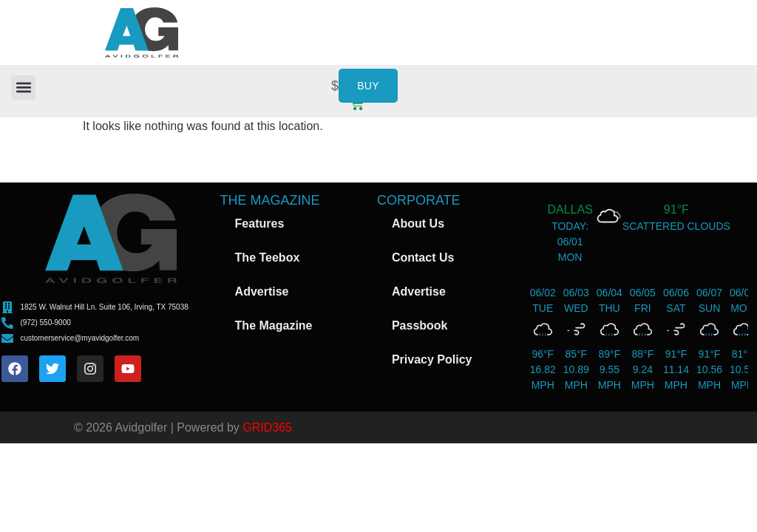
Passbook (420, 325)
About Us (418, 224)
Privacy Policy (432, 359)
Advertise (262, 291)
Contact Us (423, 258)
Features (260, 224)
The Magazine (274, 325)
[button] (23, 88)
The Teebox (268, 258)
